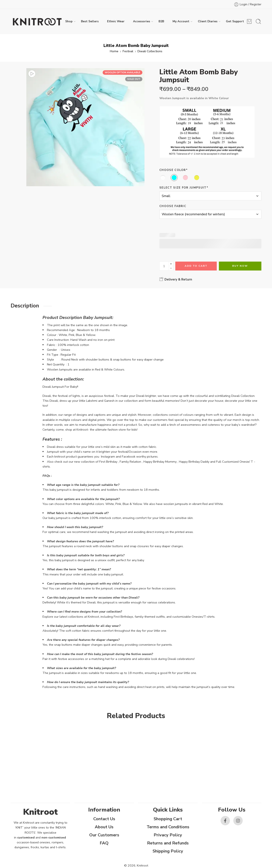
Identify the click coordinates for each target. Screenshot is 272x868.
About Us (104, 827)
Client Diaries (208, 21)
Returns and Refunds (168, 843)
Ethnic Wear (116, 21)
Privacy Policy (168, 835)
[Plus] (171, 264)
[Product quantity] (164, 266)
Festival (128, 51)
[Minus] (171, 268)
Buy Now (240, 266)
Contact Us (104, 819)
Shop (69, 21)
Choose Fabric (173, 206)
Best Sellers (90, 21)
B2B (161, 21)
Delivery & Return (176, 279)
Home (114, 51)
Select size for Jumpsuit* (184, 188)
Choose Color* (174, 170)
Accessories (142, 21)
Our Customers (104, 835)
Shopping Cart (168, 819)
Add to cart (196, 266)
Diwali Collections (150, 51)
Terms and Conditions (168, 827)
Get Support (235, 21)
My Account (181, 21)
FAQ (104, 843)
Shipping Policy (168, 851)
